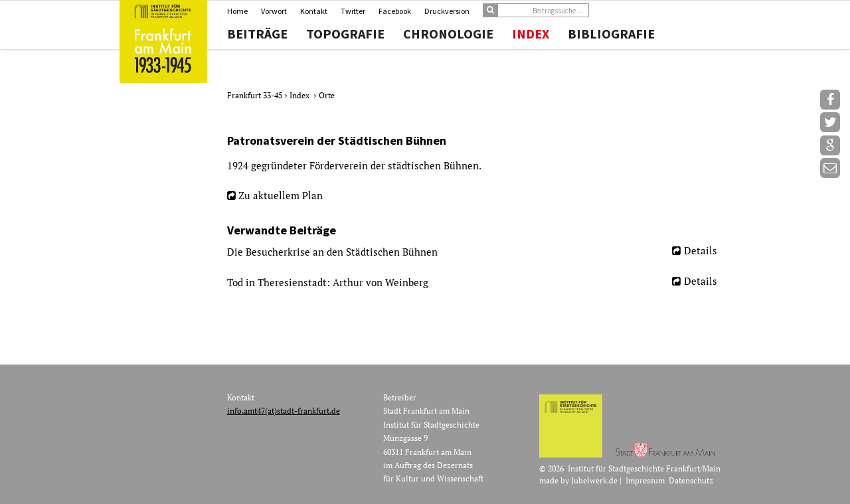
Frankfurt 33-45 (256, 95)
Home (237, 11)
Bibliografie (611, 34)
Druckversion (447, 11)
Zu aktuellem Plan (281, 195)
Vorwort (274, 11)
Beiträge (257, 34)
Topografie (345, 34)
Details (701, 250)
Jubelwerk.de (594, 480)
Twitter (353, 11)
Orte (327, 95)
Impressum (645, 480)
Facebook (395, 11)
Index (531, 34)
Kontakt (314, 11)
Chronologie (448, 34)
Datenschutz (691, 480)
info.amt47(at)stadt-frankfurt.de (284, 411)
